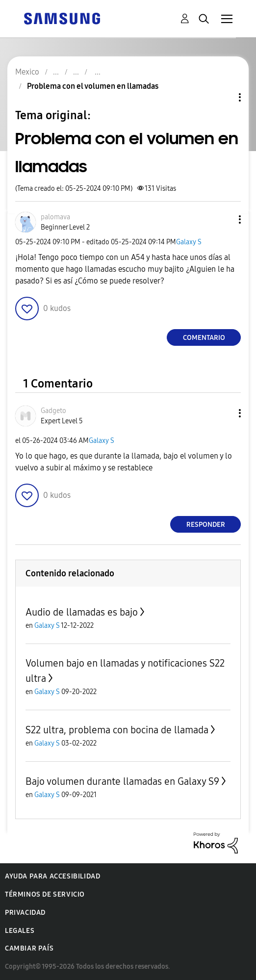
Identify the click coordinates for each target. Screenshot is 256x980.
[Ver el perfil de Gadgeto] (53, 411)
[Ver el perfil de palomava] (55, 217)
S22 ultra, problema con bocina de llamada (117, 730)
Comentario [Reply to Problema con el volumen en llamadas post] (204, 338)
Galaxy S (189, 242)
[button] (224, 219)
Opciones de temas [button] (223, 97)
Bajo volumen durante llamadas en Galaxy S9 (122, 781)
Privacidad (25, 913)
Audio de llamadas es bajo (82, 612)
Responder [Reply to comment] (206, 525)
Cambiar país (29, 948)
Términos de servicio (45, 894)
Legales (20, 931)
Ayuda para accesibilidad (52, 876)
